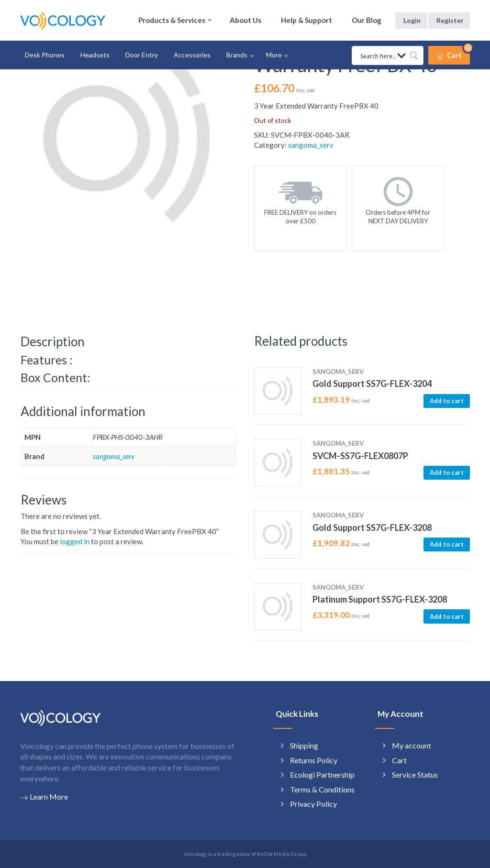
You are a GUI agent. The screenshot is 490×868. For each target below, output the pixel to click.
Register (450, 20)
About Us (245, 20)
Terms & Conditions (322, 789)
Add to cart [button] (447, 401)
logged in (75, 541)
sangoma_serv (311, 145)
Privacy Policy (313, 804)
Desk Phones (45, 55)
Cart (399, 760)
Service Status (415, 775)
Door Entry (142, 55)
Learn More (44, 797)
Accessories (192, 55)
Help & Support (306, 20)
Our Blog (367, 20)
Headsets (95, 55)
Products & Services (172, 20)
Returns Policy (314, 760)
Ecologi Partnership (322, 775)
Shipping (304, 745)
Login (412, 20)
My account (412, 745)
